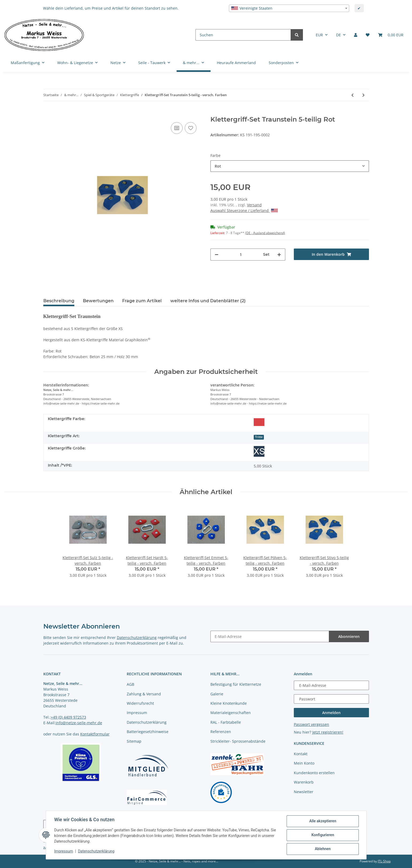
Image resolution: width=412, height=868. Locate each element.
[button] (356, 35)
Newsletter (304, 792)
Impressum (137, 713)
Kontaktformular (95, 734)
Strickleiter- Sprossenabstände (238, 741)
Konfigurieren (323, 835)
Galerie (217, 694)
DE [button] (338, 35)
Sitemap (134, 741)
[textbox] (289, 8)
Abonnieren (349, 636)
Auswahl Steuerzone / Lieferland (244, 210)
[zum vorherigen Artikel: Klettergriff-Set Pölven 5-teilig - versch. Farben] (353, 95)
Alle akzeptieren (323, 821)
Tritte (259, 437)
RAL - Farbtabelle (226, 722)
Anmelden (331, 713)
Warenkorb (304, 782)
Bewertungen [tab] (98, 301)
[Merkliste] (368, 35)
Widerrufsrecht (140, 703)
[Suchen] (243, 35)
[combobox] (289, 8)
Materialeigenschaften (231, 713)
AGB (130, 684)
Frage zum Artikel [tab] (142, 301)
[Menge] (241, 255)
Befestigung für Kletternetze (236, 684)
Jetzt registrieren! (328, 732)
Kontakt (301, 754)
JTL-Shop (384, 861)
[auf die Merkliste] (191, 128)
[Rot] (259, 422)
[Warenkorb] (391, 35)
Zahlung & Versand (144, 694)
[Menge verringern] (217, 255)
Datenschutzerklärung (137, 638)
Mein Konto (304, 763)
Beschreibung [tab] (59, 301)
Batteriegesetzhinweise (148, 732)
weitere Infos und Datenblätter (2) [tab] (208, 301)
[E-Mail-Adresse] (270, 636)
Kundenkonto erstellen (314, 773)
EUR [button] (319, 35)
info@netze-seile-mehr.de (79, 723)
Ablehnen (323, 849)
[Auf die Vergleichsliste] (177, 128)
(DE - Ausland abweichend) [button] (265, 233)
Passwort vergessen (311, 724)
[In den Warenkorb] (48, 113)
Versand (254, 205)
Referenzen (221, 732)
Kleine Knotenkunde (229, 703)
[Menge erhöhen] (279, 255)
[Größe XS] (259, 451)
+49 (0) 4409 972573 (68, 717)
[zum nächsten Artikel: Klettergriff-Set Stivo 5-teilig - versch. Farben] (363, 95)
